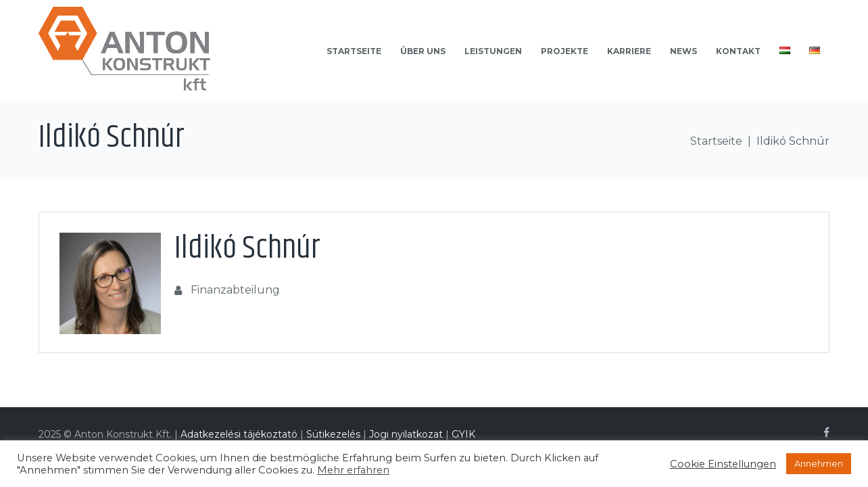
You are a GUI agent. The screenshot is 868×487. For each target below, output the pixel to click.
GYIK (463, 434)
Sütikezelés (333, 434)
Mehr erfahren (353, 470)
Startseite (354, 51)
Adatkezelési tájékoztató (239, 434)
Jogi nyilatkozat (407, 434)
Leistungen (493, 51)
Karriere (629, 51)
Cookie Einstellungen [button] (723, 464)
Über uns (423, 51)
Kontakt (738, 51)
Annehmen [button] (819, 463)
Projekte (564, 51)
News (683, 51)
